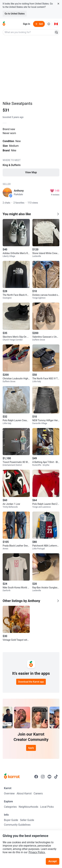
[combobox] (28, 32)
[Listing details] (31, 154)
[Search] (56, 32)
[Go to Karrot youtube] (49, 777)
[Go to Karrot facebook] (36, 777)
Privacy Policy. (37, 852)
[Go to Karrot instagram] (43, 777)
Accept (53, 861)
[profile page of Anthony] (7, 192)
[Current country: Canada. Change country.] (56, 24)
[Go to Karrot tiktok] (56, 777)
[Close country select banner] (58, 4)
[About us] (49, 24)
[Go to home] (4, 24)
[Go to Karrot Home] (12, 776)
